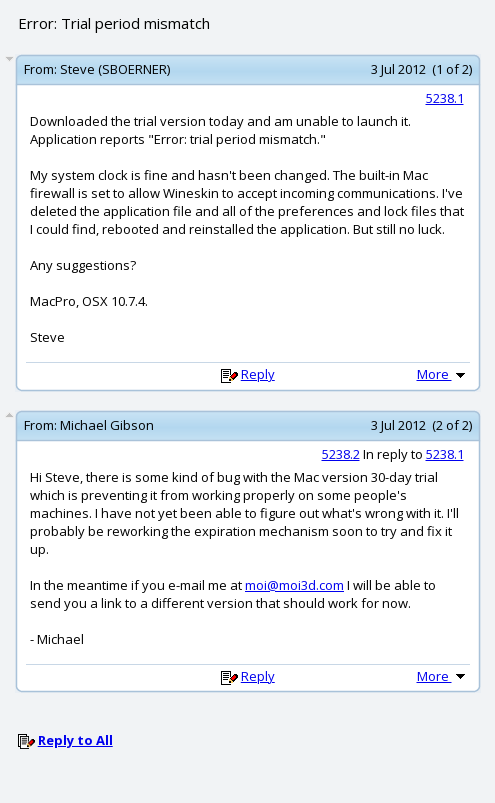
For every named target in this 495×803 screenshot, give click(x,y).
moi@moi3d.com (294, 585)
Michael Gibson (107, 425)
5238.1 (445, 98)
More (443, 374)
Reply (258, 374)
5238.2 (341, 454)
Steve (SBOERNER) (115, 69)
